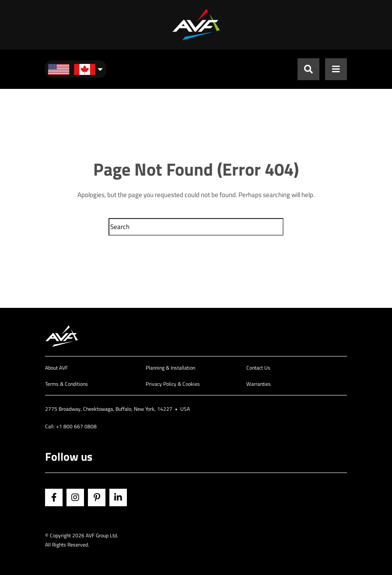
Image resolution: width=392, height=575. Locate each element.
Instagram (75, 497)
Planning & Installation (170, 368)
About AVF (56, 368)
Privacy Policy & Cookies (173, 384)
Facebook (54, 497)
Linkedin (118, 497)
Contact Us (258, 368)
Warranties (259, 384)
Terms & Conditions (66, 384)
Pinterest (97, 497)
